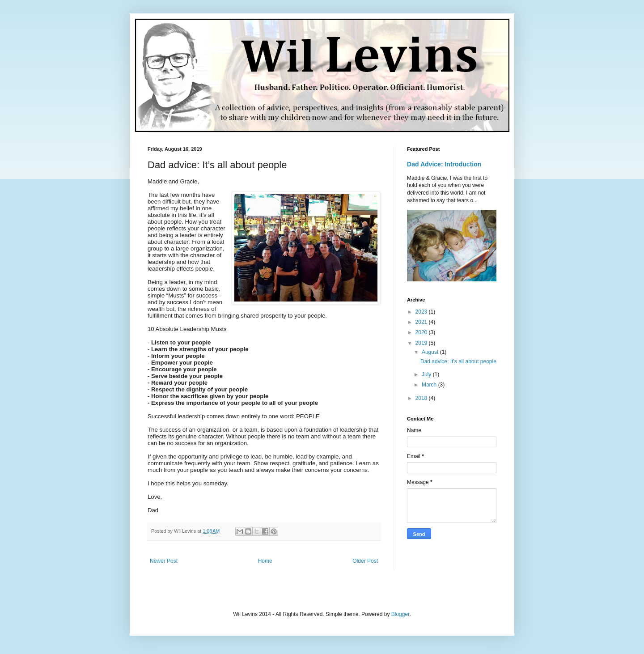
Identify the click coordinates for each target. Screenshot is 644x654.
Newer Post (164, 561)
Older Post (365, 561)
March (430, 385)
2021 (422, 322)
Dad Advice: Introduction (444, 164)
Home (265, 561)
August (431, 352)
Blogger (400, 614)
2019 (422, 343)
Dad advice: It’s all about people (458, 361)
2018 (422, 398)
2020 (422, 332)
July (427, 374)
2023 (422, 312)
